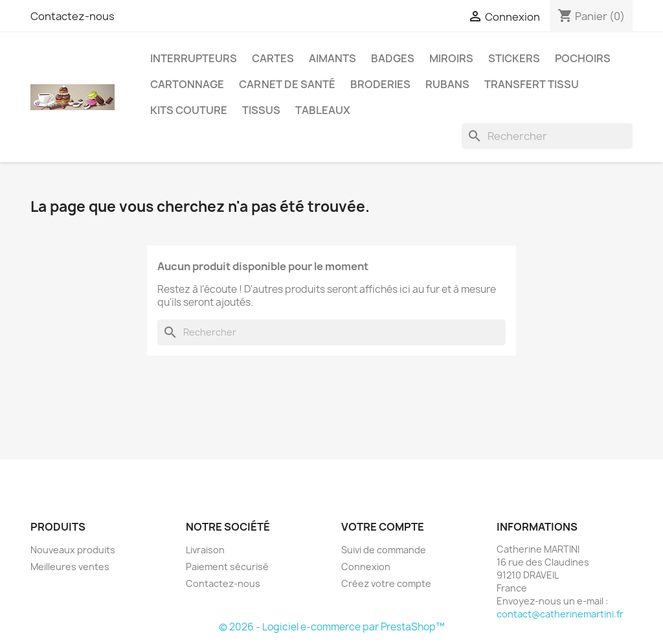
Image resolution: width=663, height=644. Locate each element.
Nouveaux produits (73, 550)
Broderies (380, 84)
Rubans (447, 84)
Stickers (514, 58)
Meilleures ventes (70, 567)
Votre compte (383, 527)
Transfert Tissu (532, 84)
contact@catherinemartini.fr (560, 614)
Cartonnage (187, 84)
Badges (393, 58)
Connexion (366, 567)
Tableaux (323, 110)
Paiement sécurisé (227, 567)
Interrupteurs (194, 58)
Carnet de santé (287, 84)
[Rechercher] (547, 136)
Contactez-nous (73, 16)
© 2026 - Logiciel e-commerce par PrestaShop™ (332, 627)
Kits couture (189, 110)
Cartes (273, 58)
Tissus (261, 110)
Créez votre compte (386, 583)
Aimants (332, 58)
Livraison (205, 550)
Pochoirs (583, 58)
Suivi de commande (384, 550)
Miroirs (451, 58)
